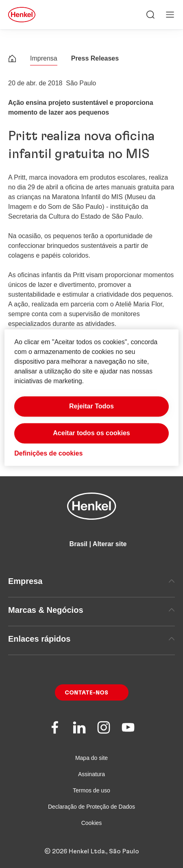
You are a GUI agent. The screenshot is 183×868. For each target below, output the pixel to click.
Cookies (92, 823)
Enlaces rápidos (91, 639)
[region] (91, 398)
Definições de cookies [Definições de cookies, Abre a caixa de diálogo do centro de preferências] (48, 454)
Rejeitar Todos (91, 407)
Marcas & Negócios (91, 610)
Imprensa (44, 58)
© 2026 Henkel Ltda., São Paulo (92, 851)
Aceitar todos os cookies (91, 433)
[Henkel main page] (22, 15)
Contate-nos (86, 693)
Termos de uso (91, 790)
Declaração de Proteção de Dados (91, 807)
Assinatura (91, 774)
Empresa (91, 581)
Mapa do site (91, 758)
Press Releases (95, 58)
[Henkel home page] (12, 60)
